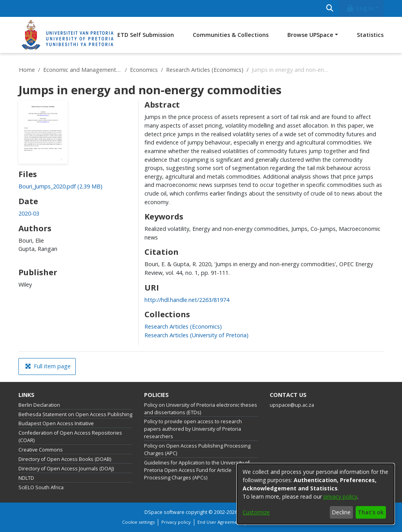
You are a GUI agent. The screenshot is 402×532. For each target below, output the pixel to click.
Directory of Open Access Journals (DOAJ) (66, 469)
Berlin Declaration (39, 405)
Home (27, 70)
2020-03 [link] (29, 213)
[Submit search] (330, 8)
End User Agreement (219, 522)
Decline (341, 512)
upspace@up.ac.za (292, 405)
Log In (360, 8)
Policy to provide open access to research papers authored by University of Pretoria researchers (193, 429)
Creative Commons (41, 450)
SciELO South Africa (41, 487)
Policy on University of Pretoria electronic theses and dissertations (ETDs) (201, 409)
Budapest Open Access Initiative (56, 423)
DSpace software (164, 512)
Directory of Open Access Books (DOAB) (65, 459)
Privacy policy (176, 522)
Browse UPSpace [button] (310, 35)
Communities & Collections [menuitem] (231, 35)
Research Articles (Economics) (205, 70)
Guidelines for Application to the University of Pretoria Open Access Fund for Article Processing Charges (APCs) (197, 470)
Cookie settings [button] (138, 522)
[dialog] (316, 494)
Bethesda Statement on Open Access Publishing (75, 414)
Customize (256, 512)
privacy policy (340, 496)
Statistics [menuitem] (370, 35)
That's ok (371, 512)
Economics (144, 70)
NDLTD (26, 478)
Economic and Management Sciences (82, 70)
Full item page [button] (48, 366)
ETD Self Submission (146, 35)
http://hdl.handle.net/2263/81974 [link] (187, 300)
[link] (60, 186)
